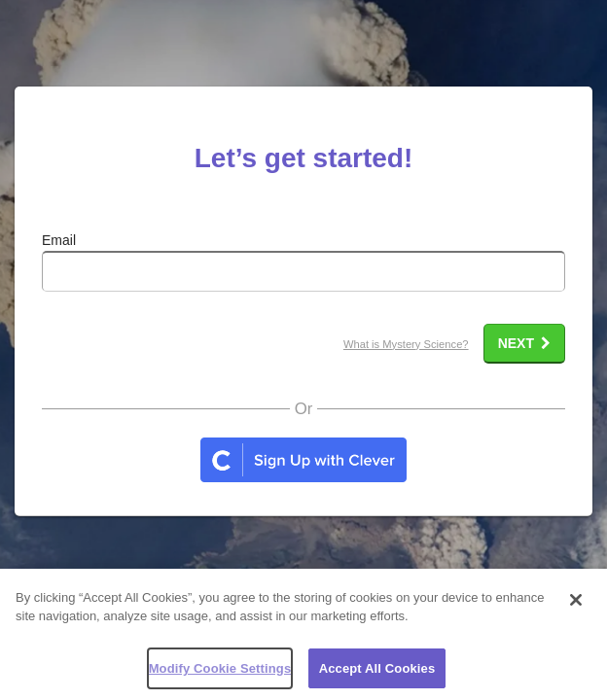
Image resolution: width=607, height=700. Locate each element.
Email (59, 240)
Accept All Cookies (377, 678)
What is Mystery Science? (406, 344)
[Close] (576, 609)
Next (524, 343)
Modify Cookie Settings (220, 678)
